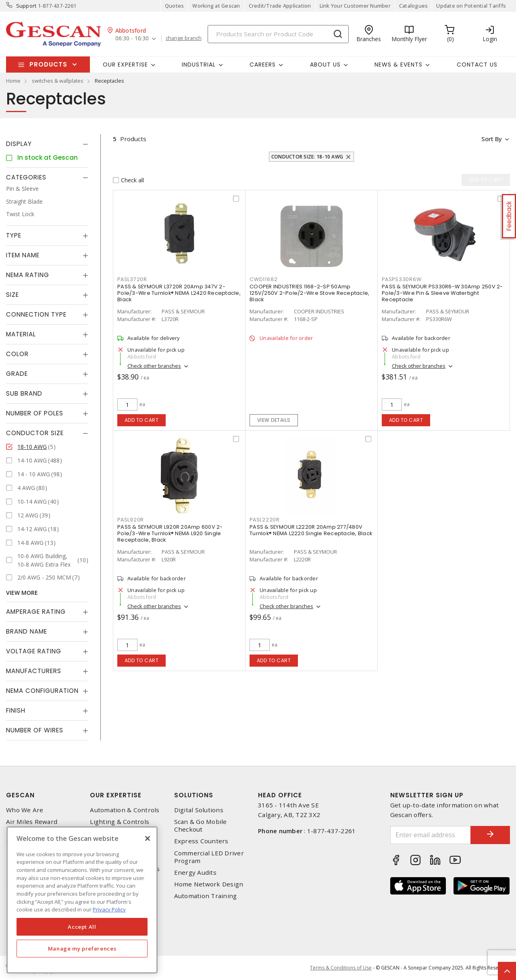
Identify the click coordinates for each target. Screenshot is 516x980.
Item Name (23, 255)
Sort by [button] (491, 139)
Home (13, 81)
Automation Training (206, 896)
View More (22, 593)
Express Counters (201, 841)
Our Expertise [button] (125, 65)
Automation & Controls (125, 810)
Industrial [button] (199, 65)
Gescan (20, 795)
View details (274, 420)
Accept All (82, 927)
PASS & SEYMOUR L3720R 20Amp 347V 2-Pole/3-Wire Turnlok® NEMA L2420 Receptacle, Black (179, 293)
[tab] (47, 144)
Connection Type (36, 314)
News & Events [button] (398, 65)
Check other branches (154, 366)
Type (14, 235)
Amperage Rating (36, 612)
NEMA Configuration (42, 691)
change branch (184, 38)
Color (17, 354)
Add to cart (142, 420)
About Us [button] (325, 65)
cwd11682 (264, 279)
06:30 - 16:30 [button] (132, 39)
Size (12, 295)
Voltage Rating (34, 651)
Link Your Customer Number (355, 6)
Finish (16, 710)
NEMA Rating (28, 275)
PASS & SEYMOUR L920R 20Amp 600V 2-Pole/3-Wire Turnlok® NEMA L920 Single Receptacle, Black (170, 533)
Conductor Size (35, 433)
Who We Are (25, 810)
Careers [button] (263, 65)
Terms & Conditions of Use (341, 968)
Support (26, 6)
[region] (82, 900)
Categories (26, 177)
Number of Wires (35, 730)
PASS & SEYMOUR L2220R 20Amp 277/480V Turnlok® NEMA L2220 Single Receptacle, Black (311, 530)
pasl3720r (132, 279)
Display (19, 144)
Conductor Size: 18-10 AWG (307, 157)
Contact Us (477, 65)
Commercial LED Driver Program (209, 857)
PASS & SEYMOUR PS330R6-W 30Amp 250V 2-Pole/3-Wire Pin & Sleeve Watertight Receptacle (442, 293)
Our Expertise (116, 795)
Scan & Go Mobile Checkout (201, 826)
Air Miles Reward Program (32, 826)
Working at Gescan (216, 6)
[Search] (278, 34)
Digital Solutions (199, 810)
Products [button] (48, 64)
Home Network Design (209, 884)
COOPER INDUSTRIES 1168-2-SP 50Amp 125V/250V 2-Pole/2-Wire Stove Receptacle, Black (309, 293)
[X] (148, 838)
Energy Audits (195, 873)
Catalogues (414, 6)
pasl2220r (265, 520)
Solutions (194, 795)
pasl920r (131, 520)
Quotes (175, 6)
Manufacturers (34, 671)
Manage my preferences (82, 949)
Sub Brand (24, 393)
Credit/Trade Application (280, 6)
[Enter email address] (430, 835)
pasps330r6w (402, 279)
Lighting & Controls (120, 822)
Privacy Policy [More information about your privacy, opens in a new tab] (109, 909)
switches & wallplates (58, 81)
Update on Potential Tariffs (471, 6)
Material (21, 334)
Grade (17, 374)
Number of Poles (35, 413)
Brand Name (27, 631)
